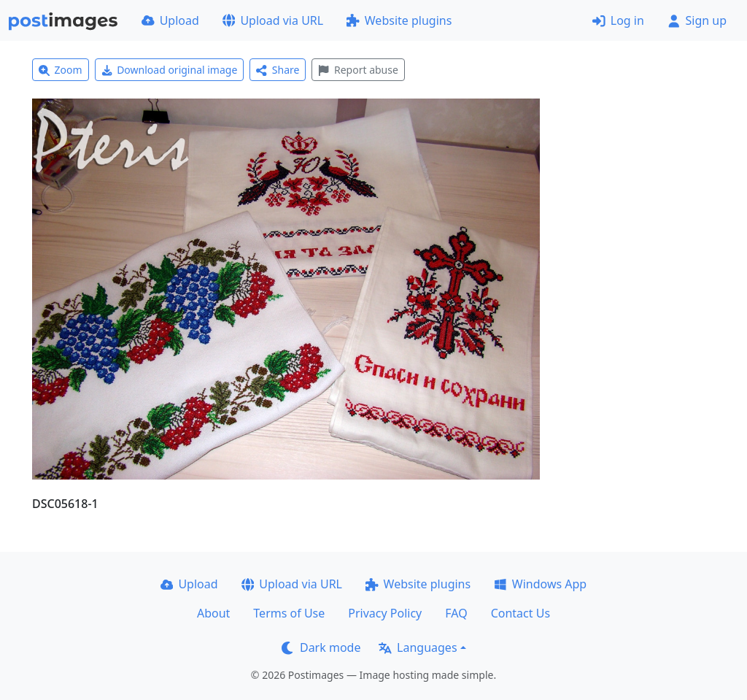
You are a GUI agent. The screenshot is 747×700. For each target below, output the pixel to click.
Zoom (61, 70)
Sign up (697, 20)
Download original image (170, 70)
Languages (418, 647)
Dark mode (321, 647)
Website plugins (399, 20)
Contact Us (520, 613)
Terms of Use (289, 613)
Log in (618, 20)
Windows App (540, 584)
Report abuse (358, 70)
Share (278, 70)
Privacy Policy (385, 613)
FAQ (456, 613)
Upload (170, 20)
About (213, 613)
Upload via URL (273, 20)
